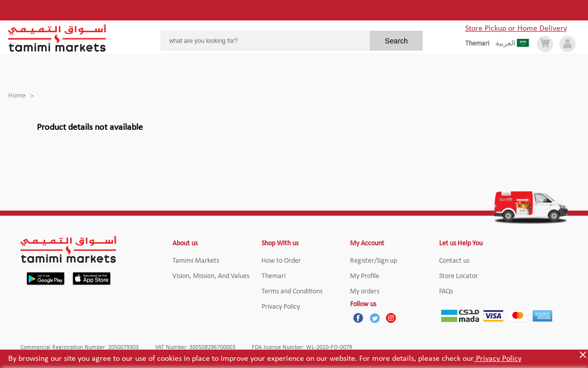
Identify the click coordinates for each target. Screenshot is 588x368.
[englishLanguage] (480, 44)
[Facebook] (358, 318)
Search (396, 41)
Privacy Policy (498, 359)
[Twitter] (375, 318)
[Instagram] (391, 318)
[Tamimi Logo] (57, 38)
